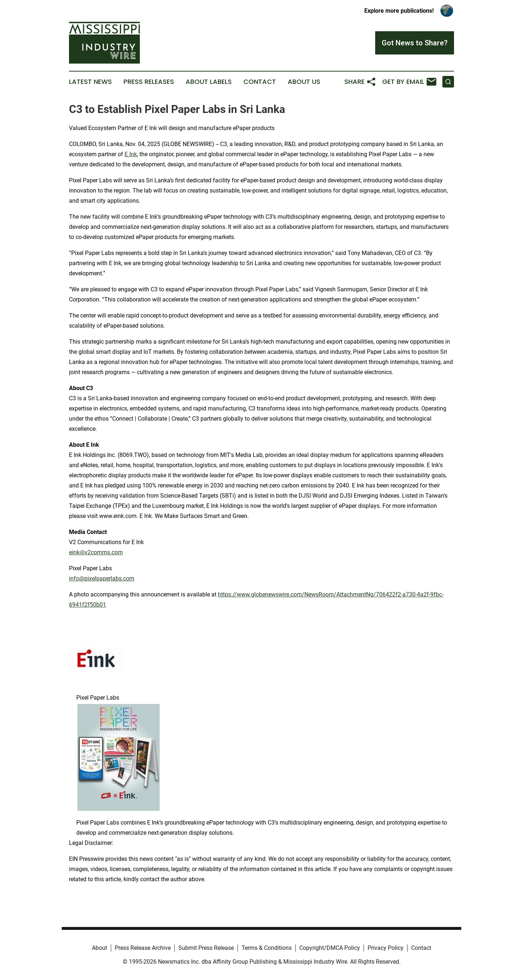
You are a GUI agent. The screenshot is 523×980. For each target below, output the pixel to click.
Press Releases (149, 82)
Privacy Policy (386, 948)
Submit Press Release (206, 948)
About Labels (209, 82)
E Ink (131, 154)
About (100, 948)
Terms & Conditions (267, 948)
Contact (260, 82)
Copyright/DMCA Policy (330, 948)
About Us (304, 82)
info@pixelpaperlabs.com (102, 578)
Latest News (90, 82)
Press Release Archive (143, 948)
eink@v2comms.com (96, 552)
